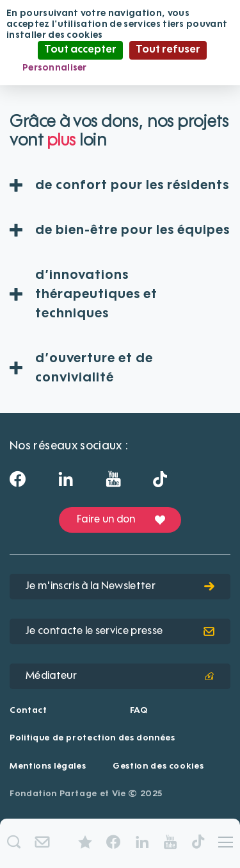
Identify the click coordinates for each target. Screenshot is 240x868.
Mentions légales (48, 766)
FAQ (139, 711)
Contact (28, 711)
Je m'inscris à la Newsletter (120, 587)
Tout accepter (80, 50)
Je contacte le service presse (120, 631)
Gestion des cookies (158, 766)
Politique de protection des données (92, 738)
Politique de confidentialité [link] (162, 68)
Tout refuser (168, 50)
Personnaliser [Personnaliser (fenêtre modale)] (55, 68)
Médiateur (120, 676)
